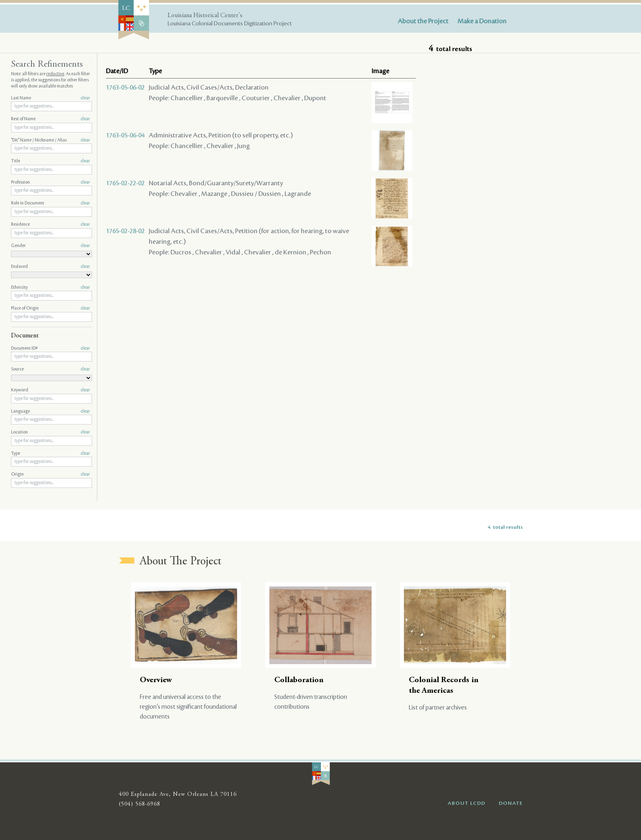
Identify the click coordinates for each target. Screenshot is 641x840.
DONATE (511, 803)
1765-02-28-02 (125, 231)
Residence (50, 225)
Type (50, 454)
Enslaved (50, 267)
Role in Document (50, 203)
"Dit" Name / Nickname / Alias (50, 140)
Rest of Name (50, 119)
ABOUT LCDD (466, 803)
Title (50, 161)
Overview (156, 680)
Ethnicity (50, 287)
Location (50, 432)
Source (50, 369)
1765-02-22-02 (125, 183)
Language (50, 411)
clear (85, 98)
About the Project (423, 21)
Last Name (50, 98)
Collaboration (299, 680)
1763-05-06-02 (125, 88)
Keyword (50, 390)
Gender (50, 246)
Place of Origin (50, 308)
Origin (50, 474)
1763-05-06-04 (125, 135)
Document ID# (50, 348)
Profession (50, 182)
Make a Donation (482, 21)
